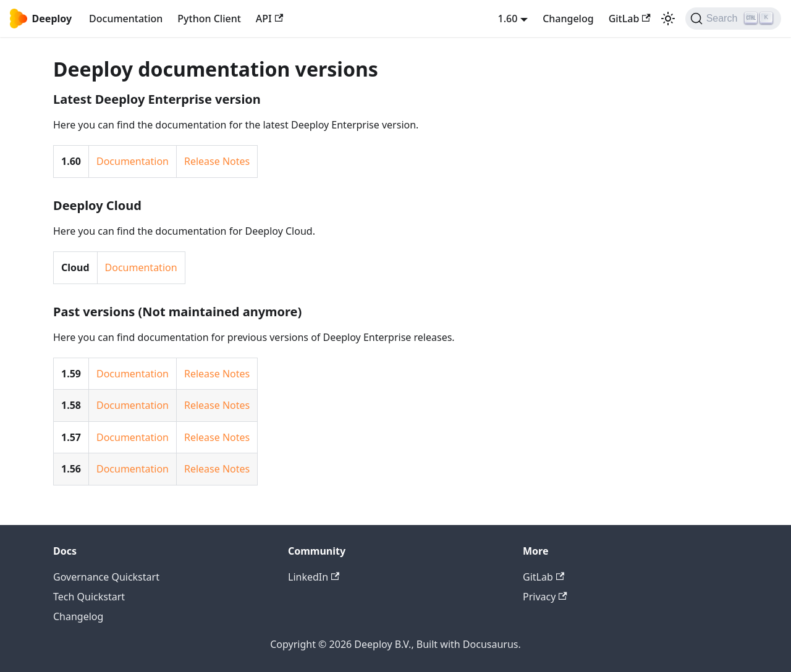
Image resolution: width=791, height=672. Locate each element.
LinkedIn (314, 577)
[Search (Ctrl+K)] (733, 19)
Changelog (568, 19)
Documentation (126, 19)
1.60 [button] (508, 19)
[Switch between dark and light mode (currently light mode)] (668, 19)
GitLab (630, 19)
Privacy (545, 597)
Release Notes (217, 161)
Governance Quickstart (106, 577)
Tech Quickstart (89, 597)
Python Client (209, 19)
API (269, 19)
